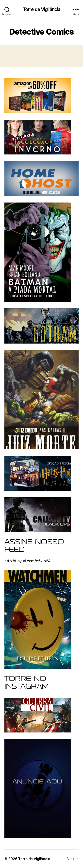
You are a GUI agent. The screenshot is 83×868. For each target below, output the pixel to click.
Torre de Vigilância (41, 9)
